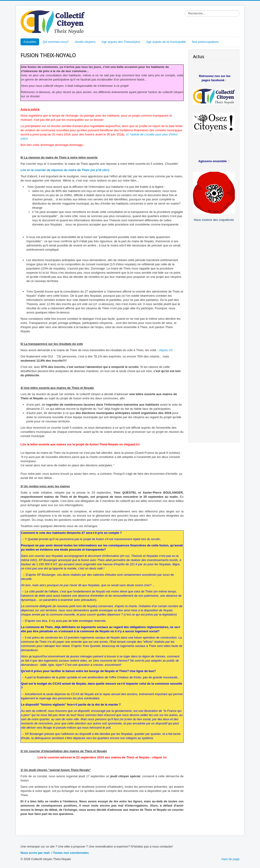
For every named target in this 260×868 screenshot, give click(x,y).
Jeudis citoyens (85, 42)
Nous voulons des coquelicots (214, 220)
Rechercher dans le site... (185, 10)
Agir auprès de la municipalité (166, 42)
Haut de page (230, 859)
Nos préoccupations (205, 42)
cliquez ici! (166, 350)
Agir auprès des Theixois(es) (121, 42)
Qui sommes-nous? (56, 42)
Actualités (30, 42)
